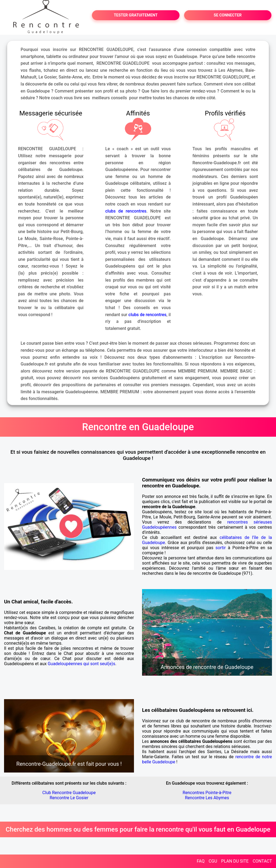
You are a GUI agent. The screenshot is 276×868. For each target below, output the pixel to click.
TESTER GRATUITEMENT (136, 15)
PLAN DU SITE (235, 861)
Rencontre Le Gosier (69, 798)
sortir (221, 548)
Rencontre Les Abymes (207, 798)
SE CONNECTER (228, 15)
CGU (213, 861)
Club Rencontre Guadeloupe (69, 793)
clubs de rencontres (126, 211)
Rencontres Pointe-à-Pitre (207, 793)
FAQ (201, 861)
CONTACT (262, 861)
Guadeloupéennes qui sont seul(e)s (82, 664)
